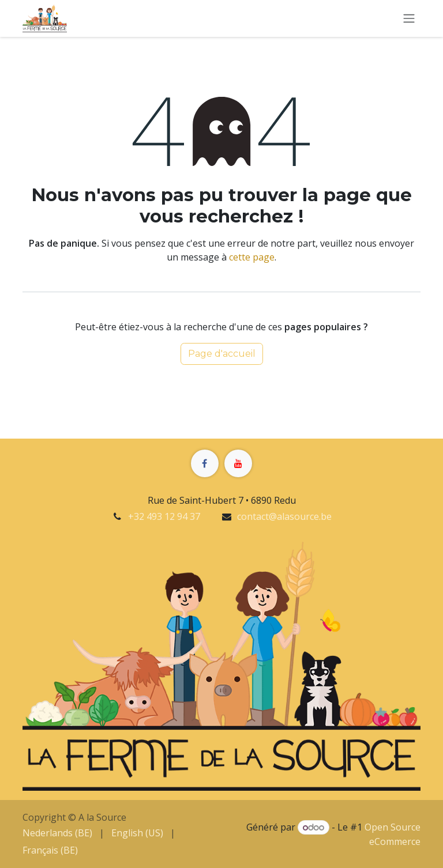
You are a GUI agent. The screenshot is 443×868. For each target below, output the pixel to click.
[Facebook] (205, 463)
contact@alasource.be (284, 516)
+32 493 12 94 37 (164, 516)
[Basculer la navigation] (409, 19)
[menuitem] (57, 833)
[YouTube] (238, 463)
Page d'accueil (222, 354)
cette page (252, 257)
